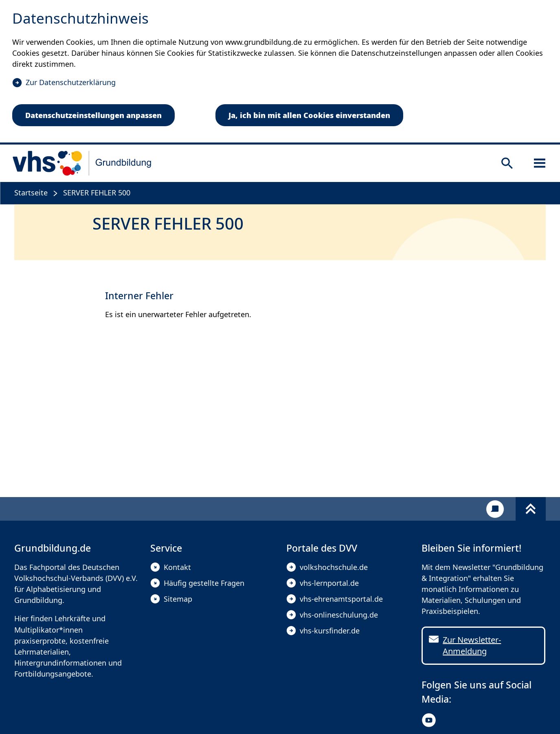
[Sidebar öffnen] (540, 163)
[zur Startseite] (82, 163)
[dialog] (280, 72)
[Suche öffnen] (507, 163)
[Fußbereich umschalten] (531, 509)
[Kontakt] (495, 509)
